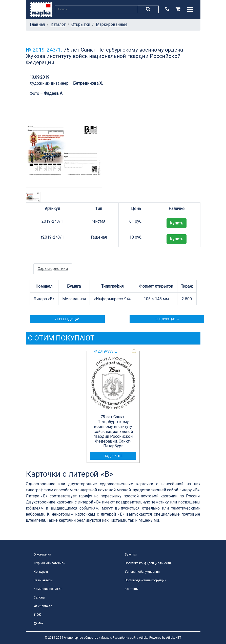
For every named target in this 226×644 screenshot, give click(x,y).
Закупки (131, 555)
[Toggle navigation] (190, 9)
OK (37, 615)
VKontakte (43, 606)
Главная (37, 24)
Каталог (58, 24)
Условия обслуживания (142, 572)
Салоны (39, 597)
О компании (42, 555)
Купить (177, 223)
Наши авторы (43, 580)
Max (38, 623)
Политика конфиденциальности (148, 563)
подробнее (113, 456)
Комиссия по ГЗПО (48, 589)
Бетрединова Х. (88, 83)
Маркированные (112, 24)
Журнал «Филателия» (49, 563)
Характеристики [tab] (53, 269)
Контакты (132, 589)
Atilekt (143, 638)
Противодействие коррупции (146, 580)
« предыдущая (67, 319)
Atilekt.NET (174, 638)
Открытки (81, 24)
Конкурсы (41, 572)
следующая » (167, 319)
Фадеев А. (53, 93)
